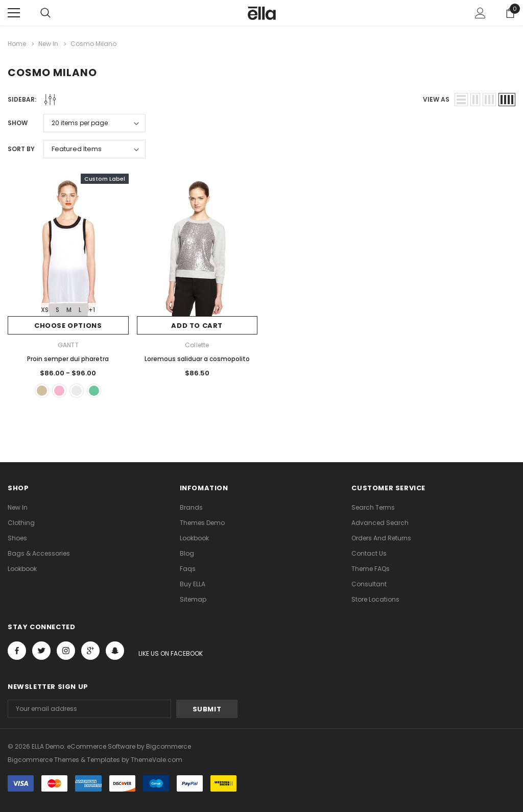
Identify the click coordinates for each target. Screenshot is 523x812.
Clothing (21, 523)
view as (436, 99)
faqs (188, 569)
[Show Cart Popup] (510, 13)
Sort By (21, 149)
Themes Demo (202, 523)
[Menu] (14, 13)
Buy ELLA (193, 584)
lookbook (22, 569)
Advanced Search (380, 523)
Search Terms (373, 507)
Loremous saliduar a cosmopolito (197, 359)
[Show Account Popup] (480, 13)
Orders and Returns (381, 538)
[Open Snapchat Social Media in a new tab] (115, 651)
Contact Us (369, 553)
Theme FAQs (371, 569)
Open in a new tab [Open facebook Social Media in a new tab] (17, 651)
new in (18, 507)
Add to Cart (197, 326)
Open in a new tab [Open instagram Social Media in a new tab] (66, 651)
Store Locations (375, 599)
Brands (191, 507)
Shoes (17, 538)
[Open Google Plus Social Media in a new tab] (90, 651)
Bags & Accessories (39, 553)
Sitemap (193, 599)
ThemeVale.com (157, 760)
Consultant (369, 584)
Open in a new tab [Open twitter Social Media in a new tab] (42, 651)
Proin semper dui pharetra (68, 359)
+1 (92, 310)
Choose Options (68, 326)
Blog (187, 553)
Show (18, 123)
